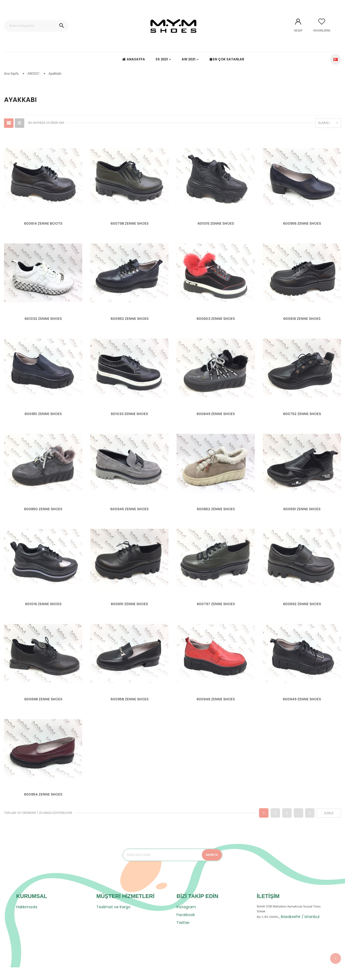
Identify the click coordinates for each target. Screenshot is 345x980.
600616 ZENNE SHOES (302, 321)
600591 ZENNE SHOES (302, 514)
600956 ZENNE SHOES (302, 223)
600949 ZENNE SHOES (302, 708)
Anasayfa (134, 59)
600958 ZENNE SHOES (130, 708)
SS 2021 (162, 59)
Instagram (186, 920)
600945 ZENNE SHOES (129, 514)
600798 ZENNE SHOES (130, 223)
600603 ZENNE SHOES (216, 321)
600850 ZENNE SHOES (43, 514)
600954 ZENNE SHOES (43, 805)
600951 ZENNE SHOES (43, 417)
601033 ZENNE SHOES (129, 417)
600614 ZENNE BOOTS (43, 223)
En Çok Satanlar (227, 59)
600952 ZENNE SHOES (130, 321)
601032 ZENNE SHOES (43, 321)
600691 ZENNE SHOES (129, 611)
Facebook (186, 927)
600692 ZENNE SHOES (302, 611)
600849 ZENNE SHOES (216, 417)
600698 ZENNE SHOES (43, 708)
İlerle (329, 826)
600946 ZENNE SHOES (216, 708)
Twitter (183, 935)
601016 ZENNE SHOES (43, 611)
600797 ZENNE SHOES (216, 611)
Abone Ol (210, 867)
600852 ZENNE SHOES (216, 514)
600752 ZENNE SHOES (302, 417)
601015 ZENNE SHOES (216, 223)
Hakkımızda (27, 920)
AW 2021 (189, 59)
